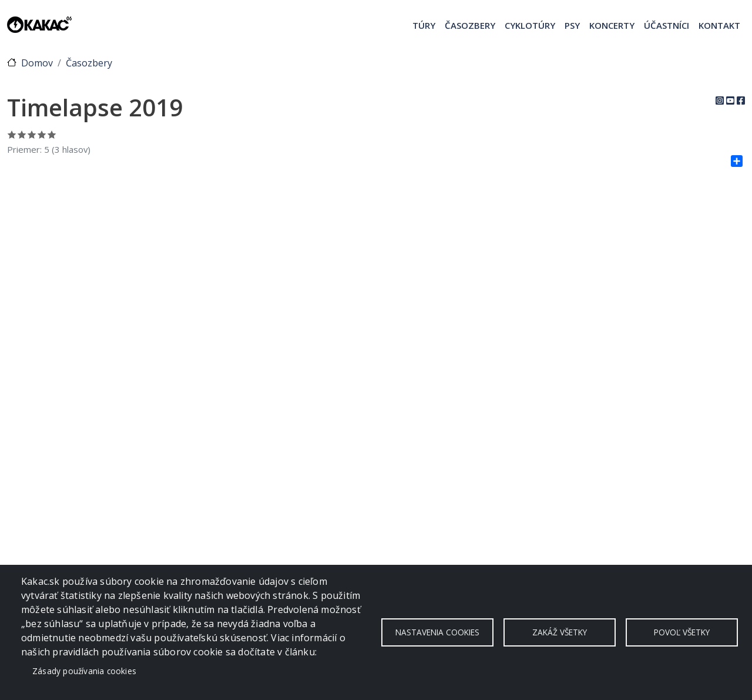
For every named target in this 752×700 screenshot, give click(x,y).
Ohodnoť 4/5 (42, 134)
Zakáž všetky (560, 632)
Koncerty (612, 25)
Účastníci (667, 25)
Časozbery (470, 25)
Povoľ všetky (682, 632)
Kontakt (719, 25)
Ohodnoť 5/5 (52, 134)
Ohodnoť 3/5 (32, 134)
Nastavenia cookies (437, 632)
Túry (424, 25)
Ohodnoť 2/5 (22, 134)
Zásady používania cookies (84, 671)
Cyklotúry (530, 25)
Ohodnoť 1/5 (12, 134)
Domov (37, 63)
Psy (572, 25)
